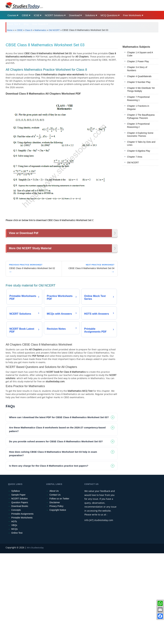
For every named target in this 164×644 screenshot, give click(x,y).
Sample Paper (18, 586)
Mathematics (40, 30)
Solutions (90, 15)
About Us (54, 582)
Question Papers (20, 593)
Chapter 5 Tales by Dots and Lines (141, 188)
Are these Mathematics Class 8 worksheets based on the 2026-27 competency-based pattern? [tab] (57, 520)
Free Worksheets (132, 15)
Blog (26, 24)
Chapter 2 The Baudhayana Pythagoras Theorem (141, 161)
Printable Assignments (22, 605)
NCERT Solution (19, 589)
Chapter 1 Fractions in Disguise (138, 152)
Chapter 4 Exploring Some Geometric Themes (140, 179)
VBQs (14, 616)
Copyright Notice (58, 601)
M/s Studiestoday (35, 638)
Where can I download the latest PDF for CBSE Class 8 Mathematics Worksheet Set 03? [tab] (59, 508)
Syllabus (15, 582)
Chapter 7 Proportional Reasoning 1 (138, 143)
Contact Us (55, 586)
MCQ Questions (109, 15)
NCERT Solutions (54, 15)
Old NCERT (54, 30)
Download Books (20, 597)
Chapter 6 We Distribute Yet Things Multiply (141, 134)
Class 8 (28, 30)
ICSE (37, 15)
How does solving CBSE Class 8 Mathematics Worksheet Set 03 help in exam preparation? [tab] (53, 544)
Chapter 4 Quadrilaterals (139, 121)
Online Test (17, 624)
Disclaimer (55, 593)
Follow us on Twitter (59, 589)
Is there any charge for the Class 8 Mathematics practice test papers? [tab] (49, 556)
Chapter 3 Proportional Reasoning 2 (138, 170)
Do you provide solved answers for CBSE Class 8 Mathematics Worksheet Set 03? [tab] (56, 532)
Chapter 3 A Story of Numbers (137, 114)
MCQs (14, 620)
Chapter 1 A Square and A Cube (140, 99)
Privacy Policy (56, 597)
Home (10, 30)
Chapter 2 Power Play (138, 106)
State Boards (39, 24)
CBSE (25, 15)
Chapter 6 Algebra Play (139, 196)
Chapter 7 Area (135, 202)
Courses (12, 15)
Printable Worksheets (22, 608)
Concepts (16, 601)
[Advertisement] (82, 59)
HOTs (14, 612)
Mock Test (13, 24)
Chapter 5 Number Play (139, 127)
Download (74, 15)
